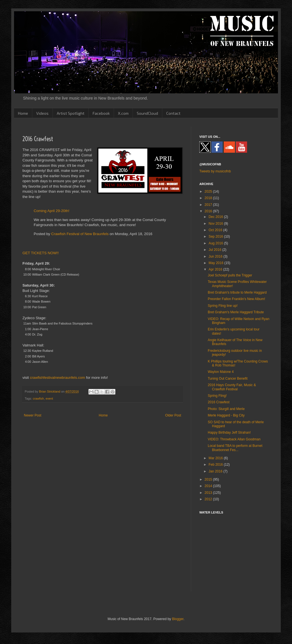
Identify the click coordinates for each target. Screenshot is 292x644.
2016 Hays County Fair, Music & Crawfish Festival (232, 387)
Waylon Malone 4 (221, 372)
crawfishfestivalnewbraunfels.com (57, 378)
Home (23, 113)
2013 (209, 493)
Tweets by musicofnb (215, 171)
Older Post (173, 415)
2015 (209, 479)
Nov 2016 (216, 224)
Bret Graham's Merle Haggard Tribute (236, 312)
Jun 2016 (216, 256)
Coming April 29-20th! (52, 211)
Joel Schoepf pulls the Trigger (230, 275)
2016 (209, 211)
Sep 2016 (216, 237)
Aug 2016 (216, 243)
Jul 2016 (215, 250)
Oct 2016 (216, 230)
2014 (209, 486)
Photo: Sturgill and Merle (226, 409)
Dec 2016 (216, 217)
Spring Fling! (217, 396)
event (49, 398)
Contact (173, 113)
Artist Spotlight (71, 113)
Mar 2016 (216, 458)
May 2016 (216, 263)
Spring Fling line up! (223, 306)
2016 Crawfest (219, 402)
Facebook (101, 113)
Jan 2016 (216, 471)
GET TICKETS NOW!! (41, 253)
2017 (209, 205)
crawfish (38, 398)
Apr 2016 (216, 269)
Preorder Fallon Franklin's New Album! (236, 299)
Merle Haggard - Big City (226, 415)
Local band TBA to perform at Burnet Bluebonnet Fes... (235, 448)
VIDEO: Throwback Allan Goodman (234, 439)
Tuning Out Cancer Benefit (228, 379)
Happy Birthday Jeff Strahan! (229, 433)
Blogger (178, 619)
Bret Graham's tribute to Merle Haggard (237, 292)
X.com (123, 113)
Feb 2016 (216, 465)
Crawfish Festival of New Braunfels (80, 234)
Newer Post (33, 415)
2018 (209, 198)
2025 (209, 192)
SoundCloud (147, 113)
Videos (42, 113)
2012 (209, 499)
